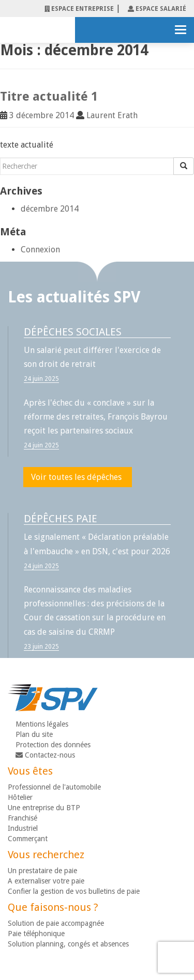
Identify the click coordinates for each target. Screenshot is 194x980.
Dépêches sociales (73, 332)
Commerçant (28, 839)
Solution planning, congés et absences (68, 944)
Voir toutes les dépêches (76, 477)
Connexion (40, 250)
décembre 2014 (50, 209)
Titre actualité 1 (49, 97)
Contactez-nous (45, 755)
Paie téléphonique (36, 934)
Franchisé (23, 818)
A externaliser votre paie (46, 881)
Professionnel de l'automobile (54, 787)
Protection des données (53, 745)
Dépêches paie (61, 519)
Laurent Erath (112, 115)
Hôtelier (20, 797)
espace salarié (157, 9)
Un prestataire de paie (42, 871)
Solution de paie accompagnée (56, 923)
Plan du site (34, 734)
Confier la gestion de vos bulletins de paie (74, 891)
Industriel (23, 828)
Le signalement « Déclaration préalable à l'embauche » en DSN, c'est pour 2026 (97, 544)
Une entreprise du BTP (44, 808)
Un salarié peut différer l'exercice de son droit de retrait (92, 357)
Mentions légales (42, 724)
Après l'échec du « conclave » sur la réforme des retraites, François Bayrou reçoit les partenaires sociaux (96, 417)
